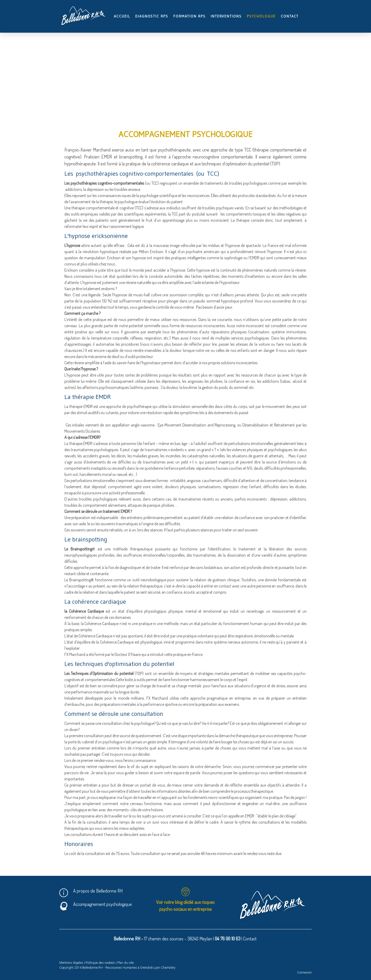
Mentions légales (71, 963)
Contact (290, 16)
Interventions (226, 16)
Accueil (122, 16)
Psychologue (261, 16)
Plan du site (125, 963)
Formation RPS (189, 16)
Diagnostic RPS (152, 16)
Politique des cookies (100, 963)
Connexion (304, 972)
